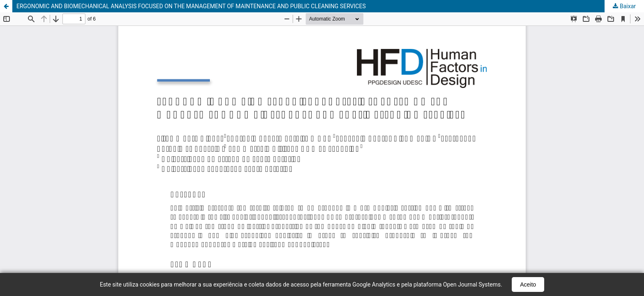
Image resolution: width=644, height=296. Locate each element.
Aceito (528, 284)
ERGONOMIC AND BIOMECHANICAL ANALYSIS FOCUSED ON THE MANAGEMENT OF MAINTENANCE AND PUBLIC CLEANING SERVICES (191, 6)
